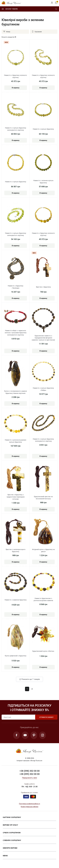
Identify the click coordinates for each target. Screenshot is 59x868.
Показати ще (30, 679)
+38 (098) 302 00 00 (30, 771)
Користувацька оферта (29, 807)
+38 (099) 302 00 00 (30, 774)
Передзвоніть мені (30, 778)
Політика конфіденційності (29, 804)
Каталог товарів (10, 9)
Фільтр (7, 32)
